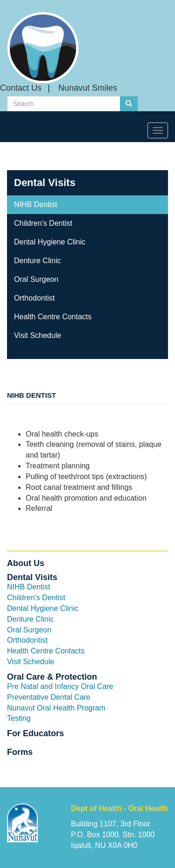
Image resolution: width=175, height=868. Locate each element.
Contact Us (21, 88)
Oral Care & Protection (52, 677)
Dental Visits (45, 183)
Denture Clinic (37, 261)
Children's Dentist (43, 223)
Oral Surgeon (36, 279)
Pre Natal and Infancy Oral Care (60, 686)
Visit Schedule (38, 335)
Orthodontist (34, 298)
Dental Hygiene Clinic (50, 242)
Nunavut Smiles (88, 88)
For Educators (35, 733)
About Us (26, 563)
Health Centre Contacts (53, 317)
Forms (20, 752)
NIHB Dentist (35, 204)
